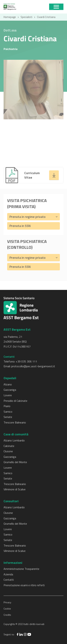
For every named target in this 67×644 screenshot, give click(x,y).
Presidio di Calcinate (15, 401)
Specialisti (26, 17)
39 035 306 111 (27, 361)
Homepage (10, 17)
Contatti (9, 580)
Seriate (8, 417)
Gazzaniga (10, 390)
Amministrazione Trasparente (21, 569)
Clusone (8, 451)
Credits (7, 615)
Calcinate (9, 446)
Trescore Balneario (15, 422)
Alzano (8, 384)
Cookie (7, 609)
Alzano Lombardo (14, 440)
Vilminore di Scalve (15, 489)
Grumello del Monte (15, 462)
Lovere (8, 395)
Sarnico (8, 412)
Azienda (8, 574)
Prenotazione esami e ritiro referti (24, 585)
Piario (7, 406)
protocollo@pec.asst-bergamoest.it (33, 366)
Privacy (7, 602)
